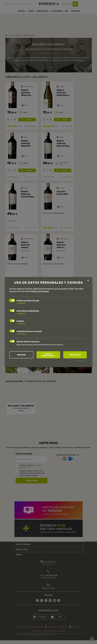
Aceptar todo (75, 355)
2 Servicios (21, 334)
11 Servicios (21, 313)
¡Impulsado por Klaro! (81, 361)
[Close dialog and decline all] (88, 281)
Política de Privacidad (40, 291)
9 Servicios (21, 303)
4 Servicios (21, 324)
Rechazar (22, 355)
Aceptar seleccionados (48, 355)
